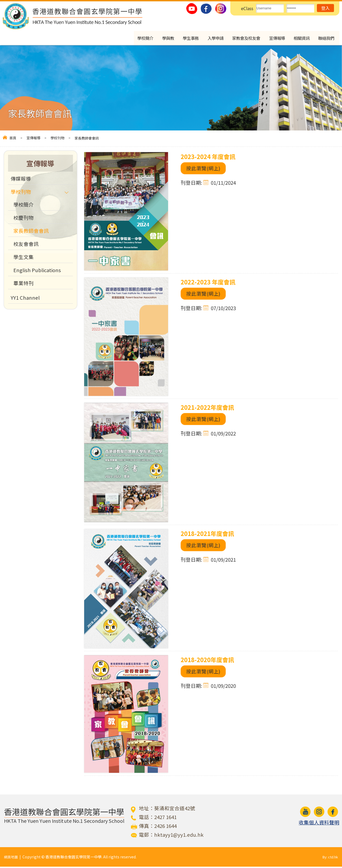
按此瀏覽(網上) (203, 169)
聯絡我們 (326, 38)
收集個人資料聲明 (319, 824)
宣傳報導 (274, 38)
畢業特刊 (24, 284)
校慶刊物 (24, 219)
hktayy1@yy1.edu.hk (179, 836)
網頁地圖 (11, 858)
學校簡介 (134, 38)
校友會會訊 (26, 245)
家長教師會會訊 (31, 232)
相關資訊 (300, 38)
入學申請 (208, 38)
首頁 (13, 139)
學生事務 (182, 38)
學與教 (158, 38)
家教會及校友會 (241, 38)
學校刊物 (57, 139)
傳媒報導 (21, 180)
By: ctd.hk (329, 858)
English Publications (37, 271)
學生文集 (24, 258)
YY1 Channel (25, 299)
